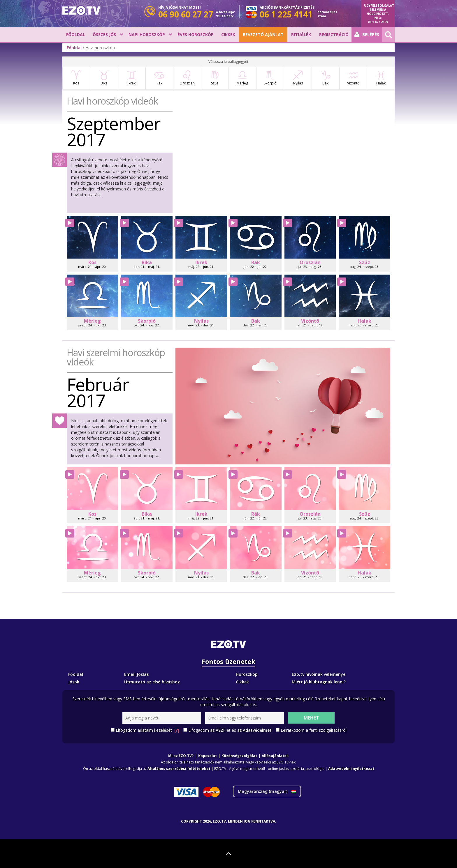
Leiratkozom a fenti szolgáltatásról (314, 730)
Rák (159, 78)
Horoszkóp (247, 674)
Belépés (367, 35)
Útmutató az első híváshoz (152, 682)
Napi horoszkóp (147, 35)
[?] (177, 730)
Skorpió (270, 78)
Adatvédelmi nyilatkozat (351, 769)
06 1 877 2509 (378, 22)
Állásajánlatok (275, 756)
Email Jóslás (136, 674)
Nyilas (298, 78)
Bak (325, 78)
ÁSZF (220, 730)
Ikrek (132, 78)
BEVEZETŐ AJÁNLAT (263, 35)
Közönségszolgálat (239, 756)
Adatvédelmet (257, 730)
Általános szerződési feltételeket (179, 769)
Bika (104, 78)
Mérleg (242, 78)
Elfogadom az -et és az (230, 730)
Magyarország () (267, 791)
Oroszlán (187, 78)
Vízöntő (353, 78)
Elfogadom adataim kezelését (147, 730)
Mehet (311, 718)
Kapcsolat (208, 756)
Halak (381, 78)
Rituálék (301, 35)
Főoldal (76, 35)
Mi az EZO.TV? (181, 756)
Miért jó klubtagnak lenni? (319, 682)
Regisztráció (334, 35)
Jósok (74, 682)
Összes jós (104, 35)
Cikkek (228, 35)
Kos (76, 78)
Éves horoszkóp (196, 35)
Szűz (215, 78)
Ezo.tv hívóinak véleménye (319, 674)
